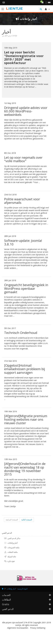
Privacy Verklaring (38, 628)
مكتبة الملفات (11, 552)
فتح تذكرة (9, 561)
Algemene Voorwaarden (18, 628)
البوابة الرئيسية (22, 589)
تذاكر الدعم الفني (12, 538)
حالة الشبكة (10, 557)
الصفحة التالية (27, 520)
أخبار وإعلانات (11, 543)
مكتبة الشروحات (12, 547)
